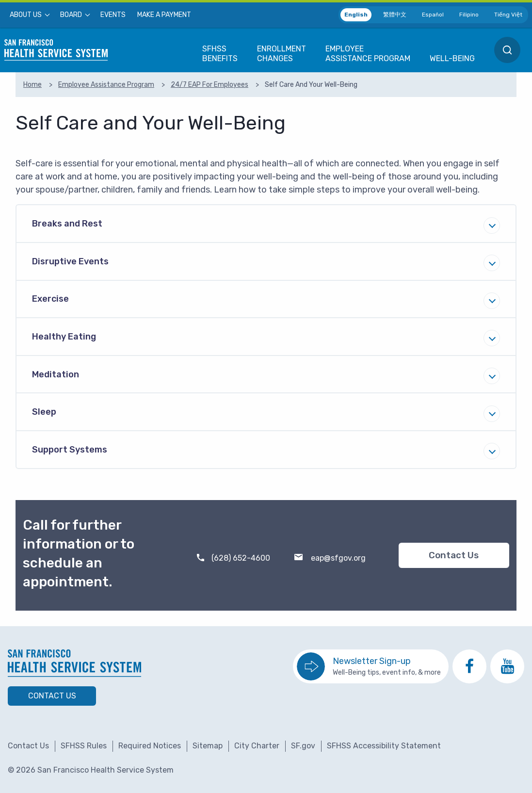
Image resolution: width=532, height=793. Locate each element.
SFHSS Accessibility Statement (384, 746)
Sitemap (208, 746)
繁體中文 (395, 15)
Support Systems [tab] (70, 450)
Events (113, 15)
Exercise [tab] (50, 299)
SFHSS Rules (84, 746)
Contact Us (454, 555)
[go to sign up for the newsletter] (371, 666)
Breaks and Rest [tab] (67, 224)
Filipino (469, 15)
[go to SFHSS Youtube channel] (507, 666)
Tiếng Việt (508, 15)
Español (433, 15)
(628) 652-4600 (241, 558)
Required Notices (150, 746)
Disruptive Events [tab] (70, 261)
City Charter (257, 746)
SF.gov (303, 746)
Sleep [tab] (44, 412)
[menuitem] (29, 15)
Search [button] (507, 50)
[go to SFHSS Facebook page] (469, 666)
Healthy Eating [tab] (64, 337)
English (356, 15)
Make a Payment (164, 15)
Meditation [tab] (56, 374)
